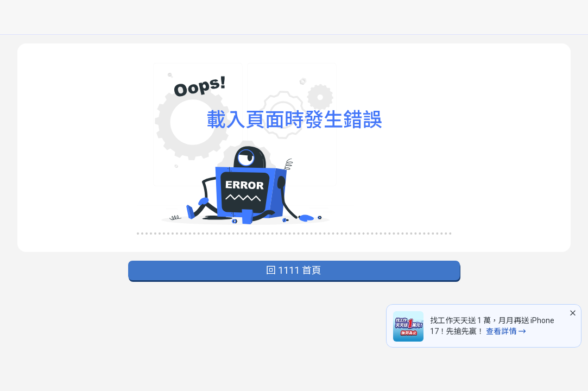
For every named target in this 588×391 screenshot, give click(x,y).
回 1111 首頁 (294, 270)
